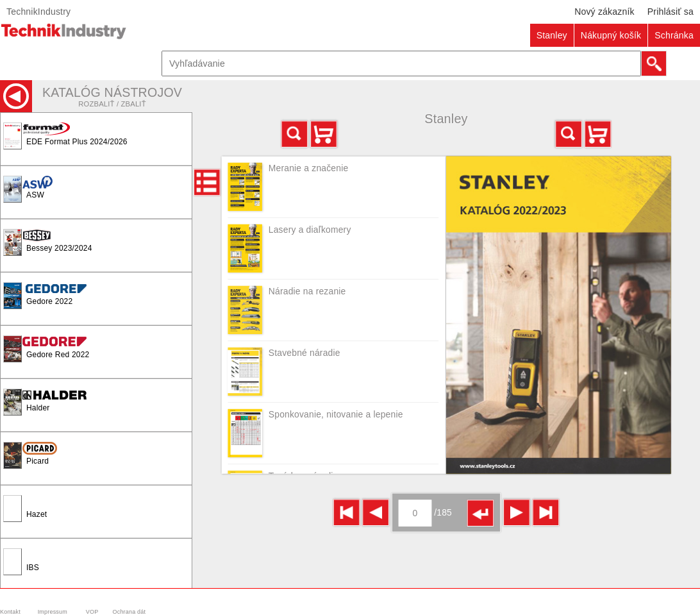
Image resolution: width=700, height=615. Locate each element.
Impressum (53, 612)
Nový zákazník (604, 12)
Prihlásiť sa (671, 12)
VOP (92, 612)
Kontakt (10, 612)
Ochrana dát (129, 612)
